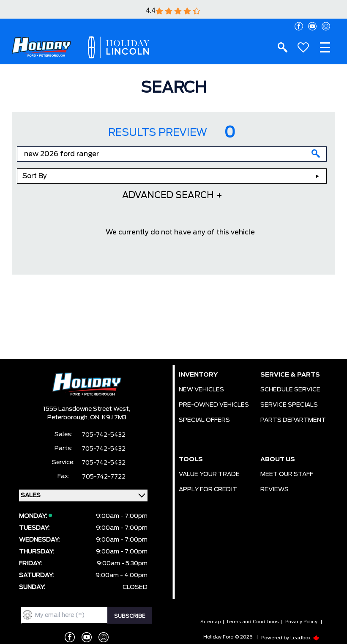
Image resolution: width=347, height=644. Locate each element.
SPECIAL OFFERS (204, 420)
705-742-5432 (104, 435)
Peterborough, (69, 418)
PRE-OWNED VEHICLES (214, 405)
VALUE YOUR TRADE (209, 474)
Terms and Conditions (252, 622)
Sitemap (210, 622)
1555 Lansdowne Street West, (87, 409)
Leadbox (305, 638)
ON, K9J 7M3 (108, 418)
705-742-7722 (104, 477)
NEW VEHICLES (201, 390)
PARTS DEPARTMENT (293, 420)
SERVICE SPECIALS (289, 405)
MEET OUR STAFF (287, 474)
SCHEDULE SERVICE (290, 390)
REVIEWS (275, 490)
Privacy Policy (301, 622)
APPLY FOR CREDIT (208, 490)
